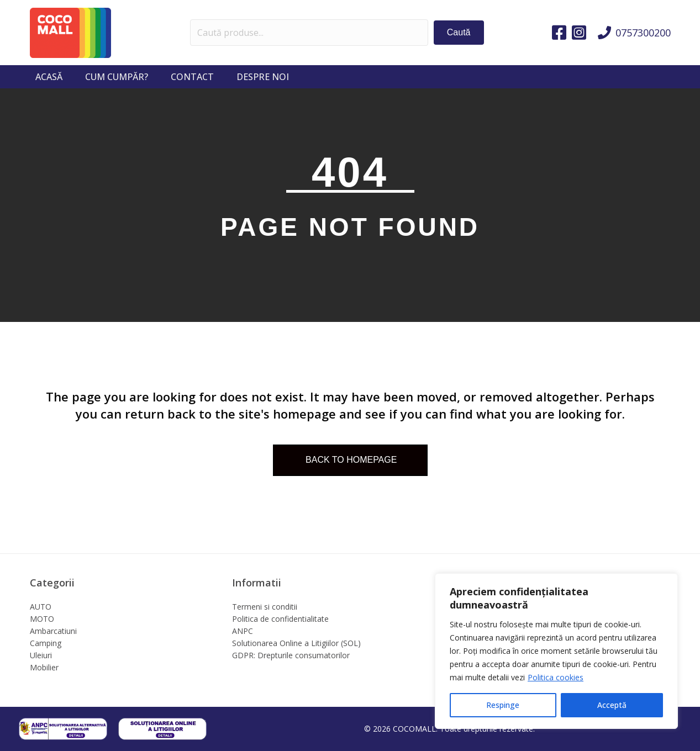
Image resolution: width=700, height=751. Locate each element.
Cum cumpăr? (117, 77)
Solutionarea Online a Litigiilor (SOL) (296, 643)
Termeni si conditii (265, 607)
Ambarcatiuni (53, 631)
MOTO (42, 619)
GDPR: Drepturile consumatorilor (291, 655)
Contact (192, 77)
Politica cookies (556, 677)
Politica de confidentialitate (280, 619)
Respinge (503, 705)
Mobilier (44, 667)
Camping (46, 643)
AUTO (41, 607)
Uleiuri (41, 655)
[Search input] (309, 33)
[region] (556, 651)
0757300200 (643, 33)
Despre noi (263, 77)
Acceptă (612, 705)
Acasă (49, 77)
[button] (459, 32)
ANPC (243, 631)
